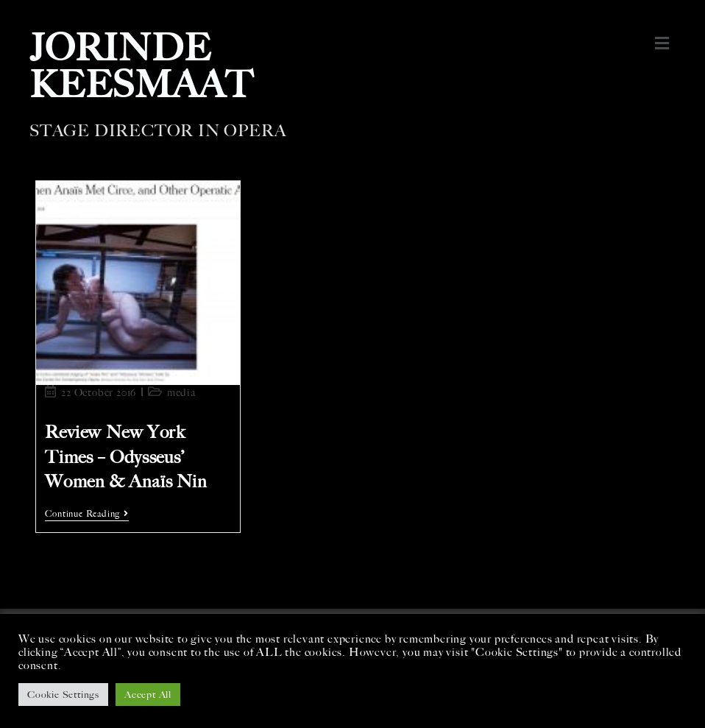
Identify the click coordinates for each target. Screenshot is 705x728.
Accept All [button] (148, 695)
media (181, 393)
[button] (663, 43)
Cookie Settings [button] (63, 695)
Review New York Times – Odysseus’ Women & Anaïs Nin (126, 457)
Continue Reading (87, 514)
